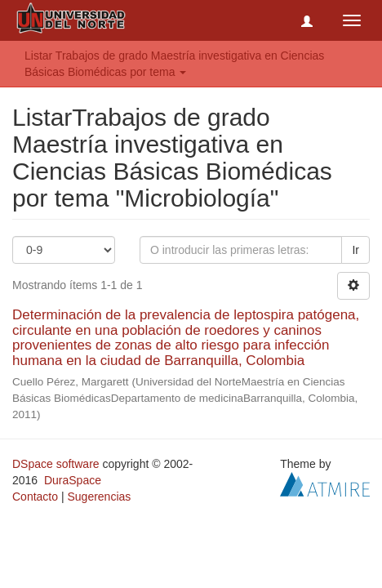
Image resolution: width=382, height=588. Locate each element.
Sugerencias (99, 497)
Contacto (35, 497)
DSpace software (56, 464)
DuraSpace (73, 480)
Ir (355, 250)
